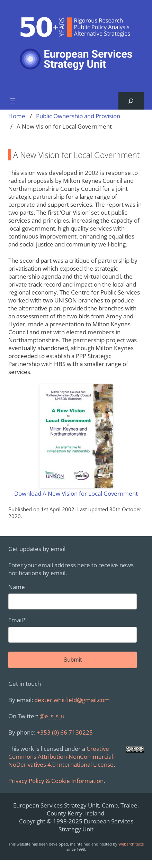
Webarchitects (131, 844)
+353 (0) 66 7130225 (65, 732)
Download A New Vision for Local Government (76, 493)
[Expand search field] (131, 101)
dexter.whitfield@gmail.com (72, 700)
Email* (73, 629)
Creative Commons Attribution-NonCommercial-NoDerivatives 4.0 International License (61, 757)
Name (73, 596)
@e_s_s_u (52, 716)
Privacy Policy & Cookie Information (56, 781)
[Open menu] (12, 101)
